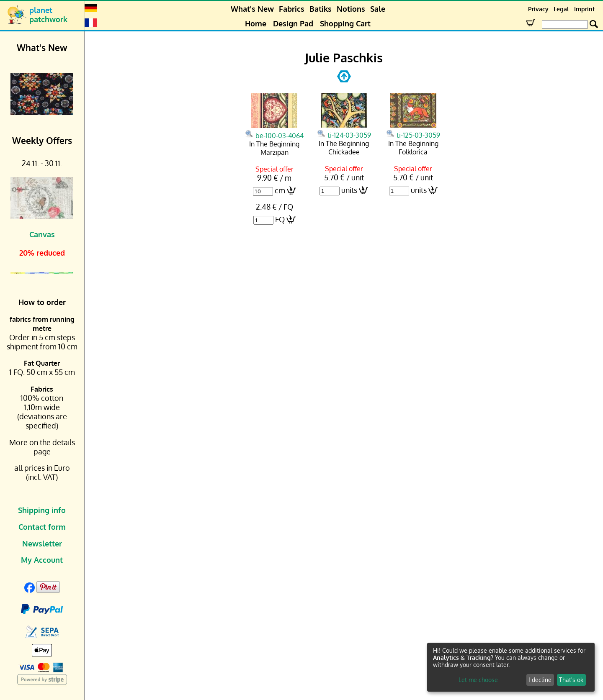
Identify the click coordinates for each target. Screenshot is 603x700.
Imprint (584, 9)
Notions (351, 9)
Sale (378, 9)
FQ (280, 219)
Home (256, 23)
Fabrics (292, 9)
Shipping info (42, 510)
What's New (252, 9)
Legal (561, 9)
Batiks (321, 9)
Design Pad (293, 23)
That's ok (571, 680)
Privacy (538, 9)
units (349, 190)
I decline (540, 680)
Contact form (42, 527)
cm (280, 190)
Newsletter (42, 544)
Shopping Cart (345, 23)
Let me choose (478, 680)
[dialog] (511, 667)
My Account (42, 560)
